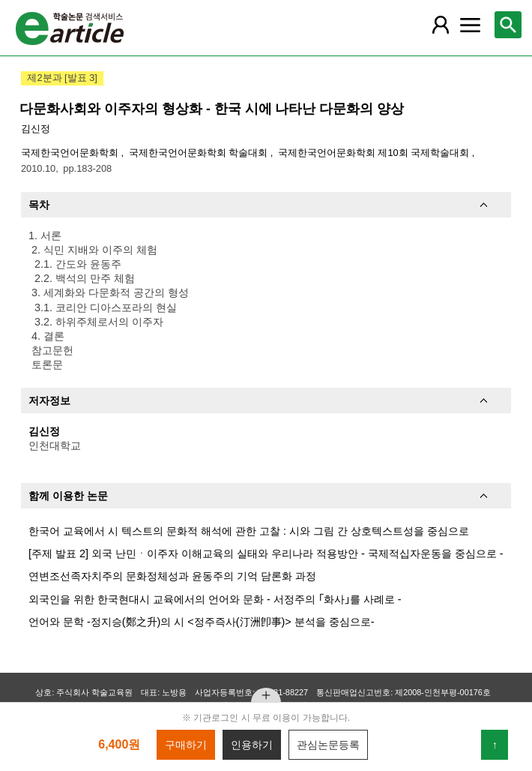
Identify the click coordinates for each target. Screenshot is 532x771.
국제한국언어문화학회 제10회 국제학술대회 (375, 153)
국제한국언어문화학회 (71, 153)
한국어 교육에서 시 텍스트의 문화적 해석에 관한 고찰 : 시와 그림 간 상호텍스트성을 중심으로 (249, 531)
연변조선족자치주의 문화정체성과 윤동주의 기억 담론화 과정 (172, 576)
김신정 (36, 129)
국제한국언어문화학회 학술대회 (200, 153)
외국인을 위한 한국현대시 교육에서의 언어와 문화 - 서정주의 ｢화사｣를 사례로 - (215, 599)
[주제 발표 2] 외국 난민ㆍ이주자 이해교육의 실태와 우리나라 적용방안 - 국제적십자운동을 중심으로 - (266, 553)
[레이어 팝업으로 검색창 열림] (508, 25)
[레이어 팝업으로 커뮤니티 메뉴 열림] (471, 25)
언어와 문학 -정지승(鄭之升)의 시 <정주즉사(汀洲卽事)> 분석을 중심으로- (202, 622)
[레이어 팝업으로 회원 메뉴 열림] (441, 25)
